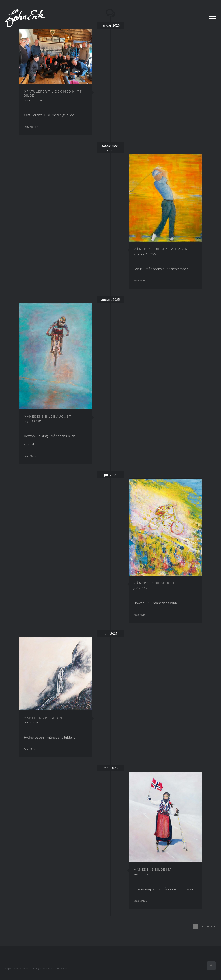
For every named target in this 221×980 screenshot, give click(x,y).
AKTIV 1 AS (62, 969)
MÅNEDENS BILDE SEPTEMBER (161, 249)
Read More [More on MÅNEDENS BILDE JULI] (139, 615)
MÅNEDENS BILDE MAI (153, 870)
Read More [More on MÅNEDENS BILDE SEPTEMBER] (139, 281)
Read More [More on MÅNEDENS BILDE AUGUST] (30, 456)
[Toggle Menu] (212, 18)
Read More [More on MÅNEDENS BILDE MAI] (139, 901)
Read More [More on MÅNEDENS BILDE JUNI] (30, 749)
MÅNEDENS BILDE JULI (154, 583)
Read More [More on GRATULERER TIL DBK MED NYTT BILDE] (30, 127)
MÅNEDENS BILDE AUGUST (47, 417)
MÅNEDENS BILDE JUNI (44, 718)
